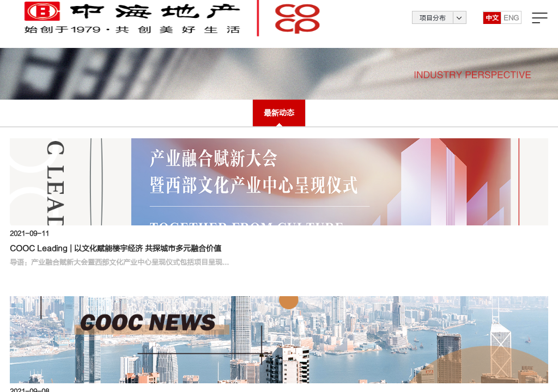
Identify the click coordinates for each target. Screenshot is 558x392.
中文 (492, 24)
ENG (511, 24)
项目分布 (433, 24)
